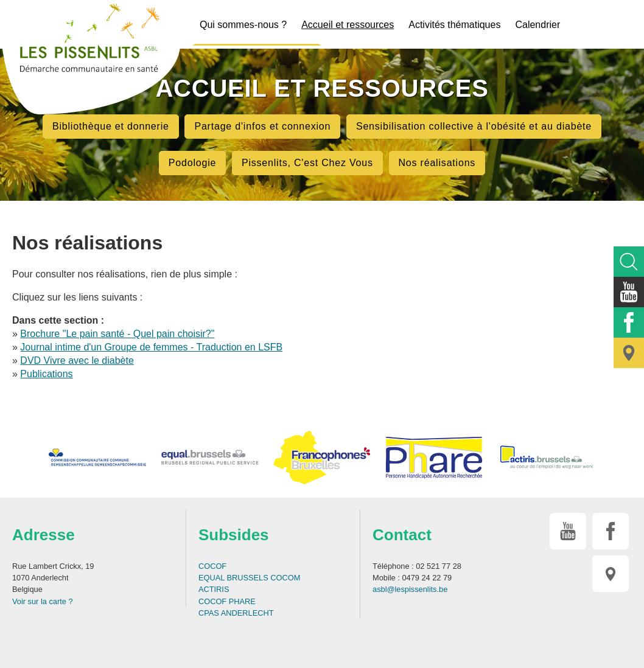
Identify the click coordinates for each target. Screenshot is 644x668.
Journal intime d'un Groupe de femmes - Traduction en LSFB (151, 347)
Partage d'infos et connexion (262, 126)
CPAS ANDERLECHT (236, 613)
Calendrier (537, 25)
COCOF (212, 566)
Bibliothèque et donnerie (111, 126)
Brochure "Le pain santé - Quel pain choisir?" (117, 334)
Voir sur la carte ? (43, 601)
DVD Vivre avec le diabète (77, 360)
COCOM (285, 578)
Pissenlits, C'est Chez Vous (307, 163)
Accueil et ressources (348, 25)
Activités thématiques (454, 25)
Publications (46, 374)
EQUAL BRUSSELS (233, 578)
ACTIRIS (214, 589)
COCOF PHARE (227, 601)
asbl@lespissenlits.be (410, 589)
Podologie (192, 163)
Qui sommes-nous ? (243, 25)
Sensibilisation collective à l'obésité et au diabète (474, 126)
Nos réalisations (437, 163)
